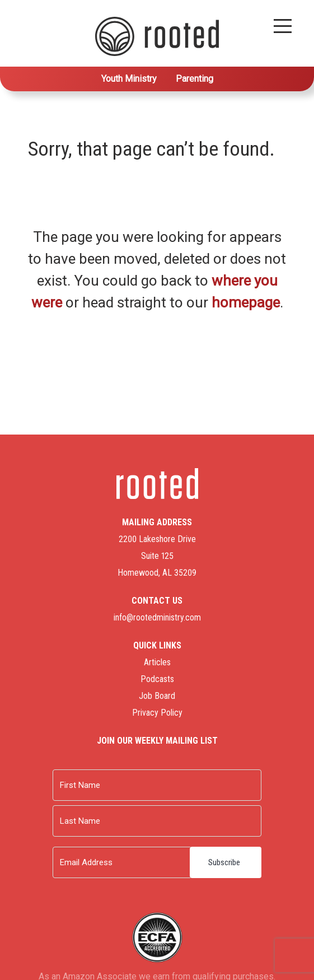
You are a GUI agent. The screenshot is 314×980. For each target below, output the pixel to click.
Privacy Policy (157, 713)
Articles (157, 662)
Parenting (195, 79)
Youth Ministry (129, 79)
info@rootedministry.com (157, 617)
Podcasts (157, 679)
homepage (246, 302)
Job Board (157, 696)
